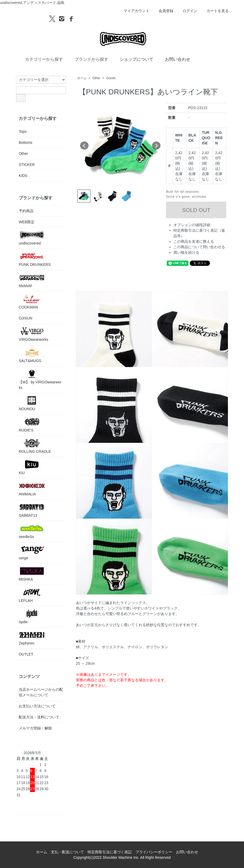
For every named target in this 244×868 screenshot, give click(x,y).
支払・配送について (67, 852)
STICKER (27, 165)
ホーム (82, 78)
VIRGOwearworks (33, 334)
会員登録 (163, 11)
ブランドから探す (88, 59)
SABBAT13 (32, 510)
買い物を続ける (186, 252)
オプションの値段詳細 (192, 225)
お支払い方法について (37, 706)
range (32, 553)
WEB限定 (27, 222)
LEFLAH (32, 595)
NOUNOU (32, 403)
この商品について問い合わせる (199, 247)
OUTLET (26, 654)
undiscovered (32, 238)
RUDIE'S (32, 425)
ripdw (32, 616)
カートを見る (215, 11)
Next (156, 146)
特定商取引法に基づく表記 (110, 852)
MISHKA (32, 574)
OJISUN (25, 318)
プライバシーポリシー (154, 852)
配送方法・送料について (39, 717)
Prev (84, 146)
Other (96, 78)
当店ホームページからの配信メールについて (41, 692)
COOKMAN (32, 302)
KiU (32, 467)
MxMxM (32, 280)
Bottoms (25, 143)
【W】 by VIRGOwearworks (40, 379)
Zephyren (32, 638)
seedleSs (32, 531)
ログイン (187, 11)
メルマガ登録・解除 (35, 728)
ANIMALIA (32, 489)
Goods (111, 78)
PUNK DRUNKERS (35, 259)
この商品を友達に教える (194, 241)
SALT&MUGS (32, 355)
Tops (23, 131)
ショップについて (133, 59)
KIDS (23, 176)
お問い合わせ (174, 59)
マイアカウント (134, 11)
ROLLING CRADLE (35, 446)
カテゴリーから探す (40, 59)
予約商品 (26, 211)
